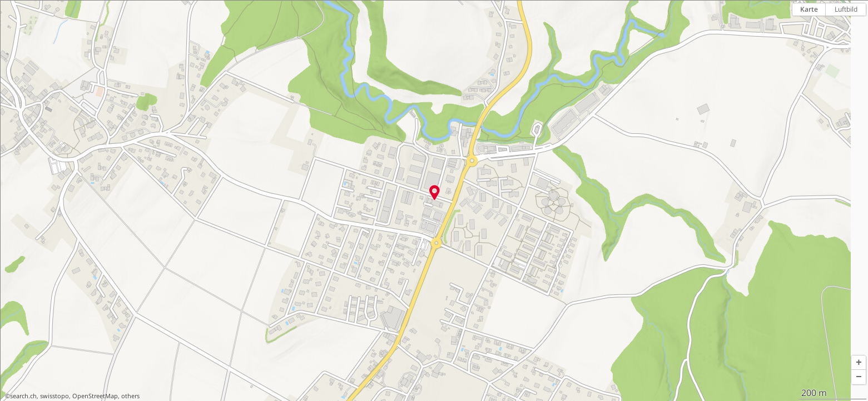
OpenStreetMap (95, 396)
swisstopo (54, 396)
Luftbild (846, 9)
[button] (859, 363)
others (130, 396)
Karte (809, 9)
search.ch (23, 396)
